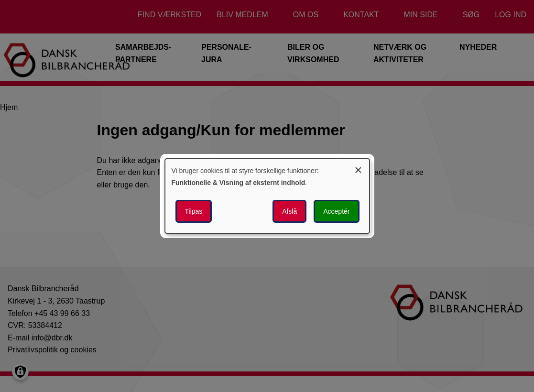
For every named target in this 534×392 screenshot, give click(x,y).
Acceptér (336, 211)
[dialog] (267, 196)
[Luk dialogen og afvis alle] (359, 169)
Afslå (289, 211)
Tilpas (194, 211)
